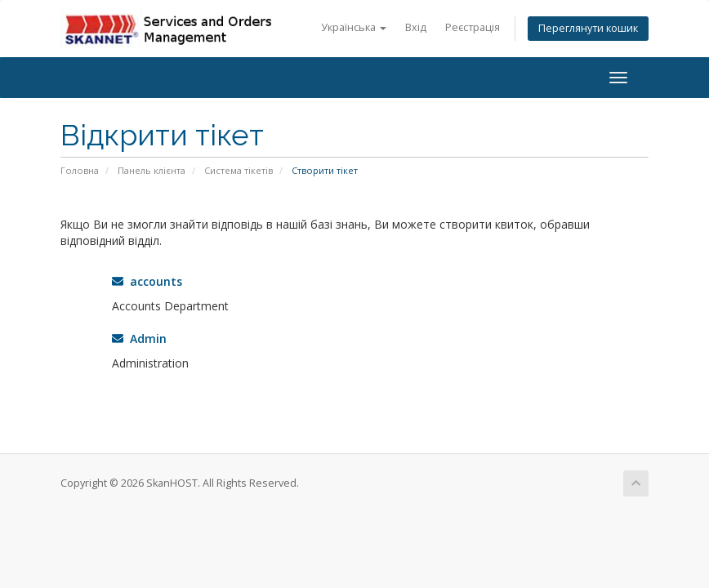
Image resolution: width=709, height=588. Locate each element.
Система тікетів (239, 170)
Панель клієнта (152, 170)
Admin (139, 339)
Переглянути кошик (588, 28)
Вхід (416, 27)
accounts (147, 281)
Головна (80, 170)
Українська (354, 27)
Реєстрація (473, 27)
